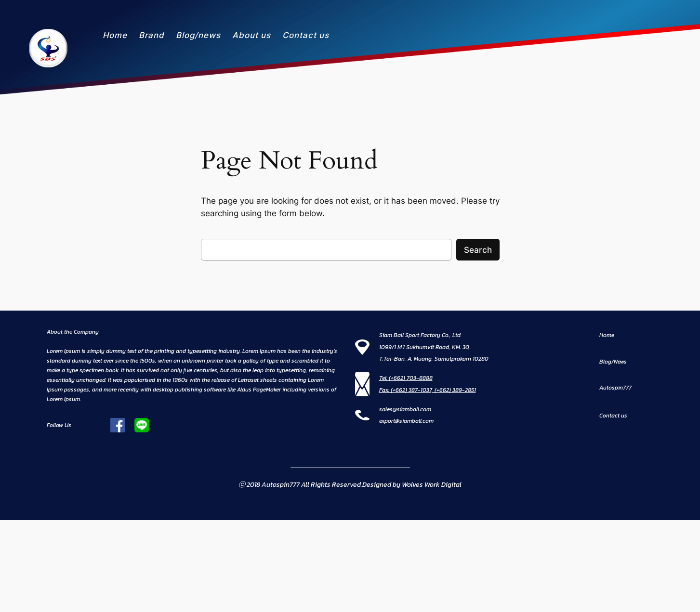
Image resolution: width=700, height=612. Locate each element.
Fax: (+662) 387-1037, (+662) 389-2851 (428, 390)
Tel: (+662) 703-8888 (406, 378)
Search (478, 250)
